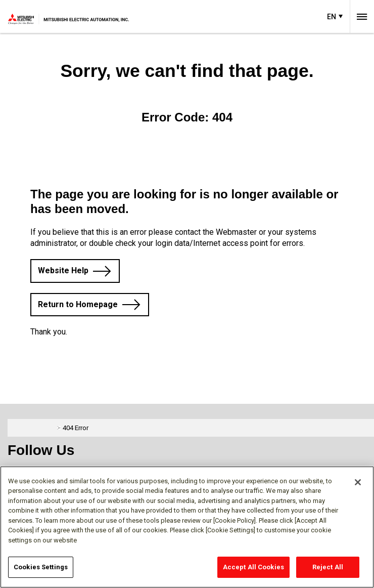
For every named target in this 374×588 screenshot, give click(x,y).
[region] (187, 527)
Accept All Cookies (253, 567)
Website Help (63, 270)
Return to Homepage (78, 304)
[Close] (358, 482)
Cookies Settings (41, 567)
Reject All (328, 567)
